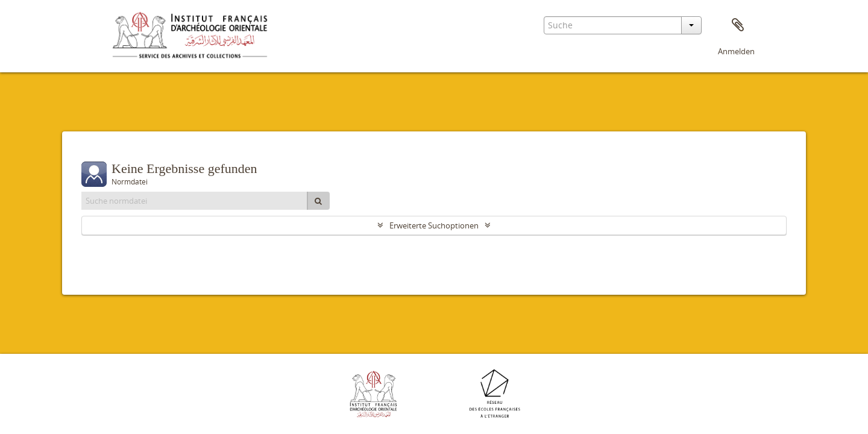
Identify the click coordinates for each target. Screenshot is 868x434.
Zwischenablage (738, 25)
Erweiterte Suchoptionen (434, 225)
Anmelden (736, 51)
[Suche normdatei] (195, 201)
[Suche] (318, 201)
